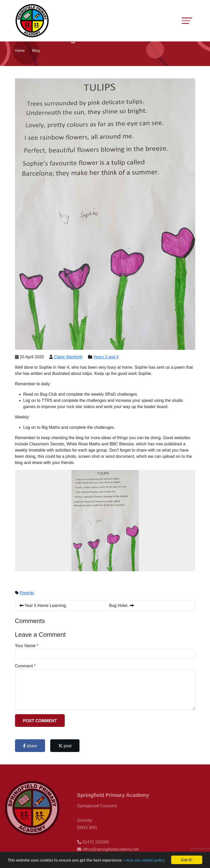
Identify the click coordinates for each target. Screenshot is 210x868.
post (65, 746)
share (30, 746)
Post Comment (40, 721)
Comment (24, 666)
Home (20, 50)
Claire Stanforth (68, 357)
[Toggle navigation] (187, 21)
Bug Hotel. (122, 606)
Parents (27, 593)
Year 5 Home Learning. (43, 606)
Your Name (25, 646)
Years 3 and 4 (106, 357)
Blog (36, 50)
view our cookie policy (145, 860)
